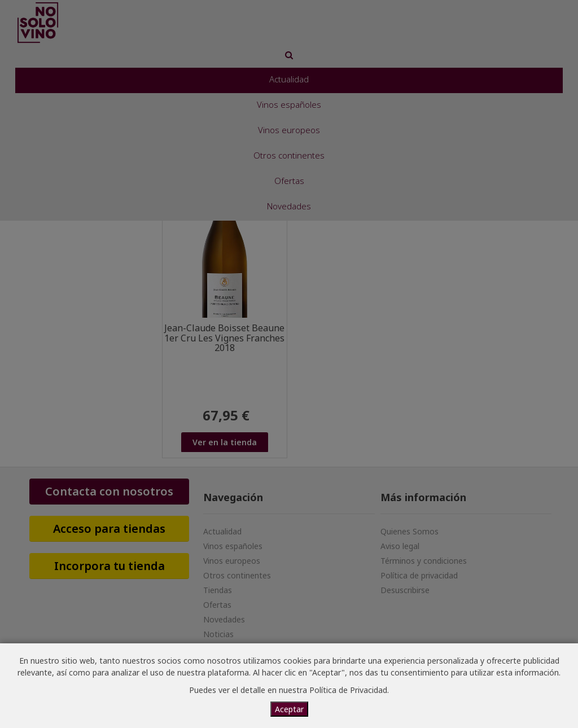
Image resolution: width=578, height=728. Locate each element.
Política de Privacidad (348, 690)
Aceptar (289, 709)
